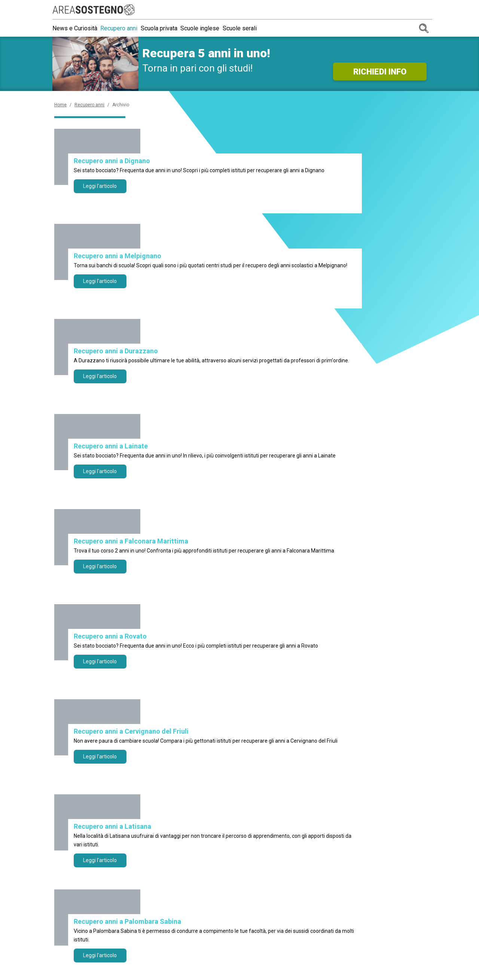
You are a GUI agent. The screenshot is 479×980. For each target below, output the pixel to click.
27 (280, 624)
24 (219, 624)
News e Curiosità (75, 28)
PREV (114, 624)
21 (159, 624)
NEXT (365, 624)
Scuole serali (257, 28)
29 (320, 624)
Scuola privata (168, 28)
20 (138, 624)
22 (179, 624)
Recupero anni (123, 28)
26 (260, 624)
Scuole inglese (213, 28)
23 (199, 624)
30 (341, 624)
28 (300, 624)
